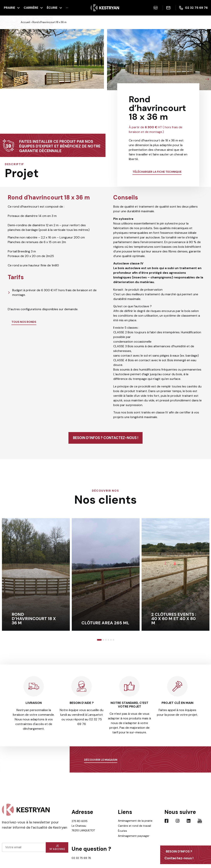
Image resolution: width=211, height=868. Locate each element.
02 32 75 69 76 (81, 864)
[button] (4, 79)
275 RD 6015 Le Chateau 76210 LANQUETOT (83, 832)
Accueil (25, 22)
